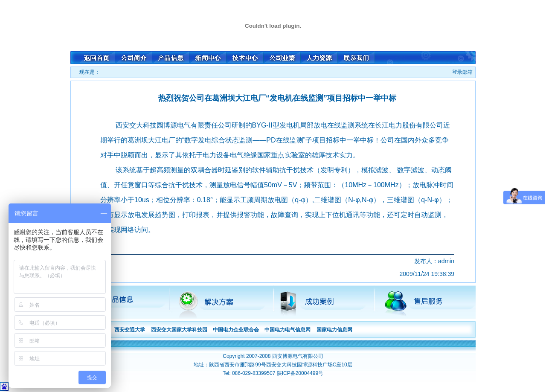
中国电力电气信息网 (288, 330)
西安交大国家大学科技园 (179, 330)
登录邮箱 (462, 72)
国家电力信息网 (334, 330)
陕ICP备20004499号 (300, 373)
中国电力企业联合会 (236, 330)
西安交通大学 (130, 330)
